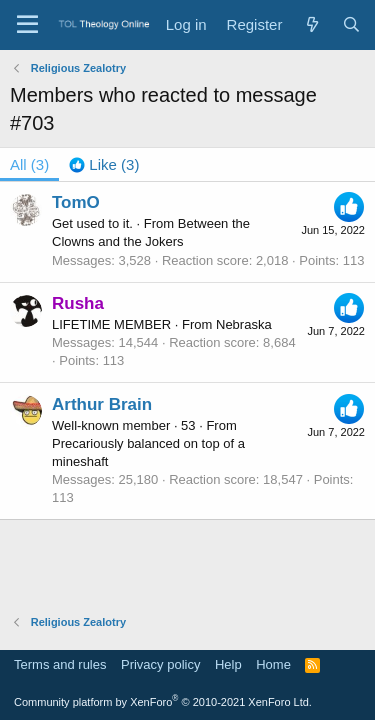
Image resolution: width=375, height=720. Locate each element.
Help (228, 664)
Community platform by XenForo (163, 702)
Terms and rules (60, 664)
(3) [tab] (29, 164)
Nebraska (244, 324)
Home (273, 664)
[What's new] (311, 24)
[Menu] (27, 25)
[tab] (104, 164)
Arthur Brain (102, 404)
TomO (76, 202)
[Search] (351, 24)
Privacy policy (160, 664)
